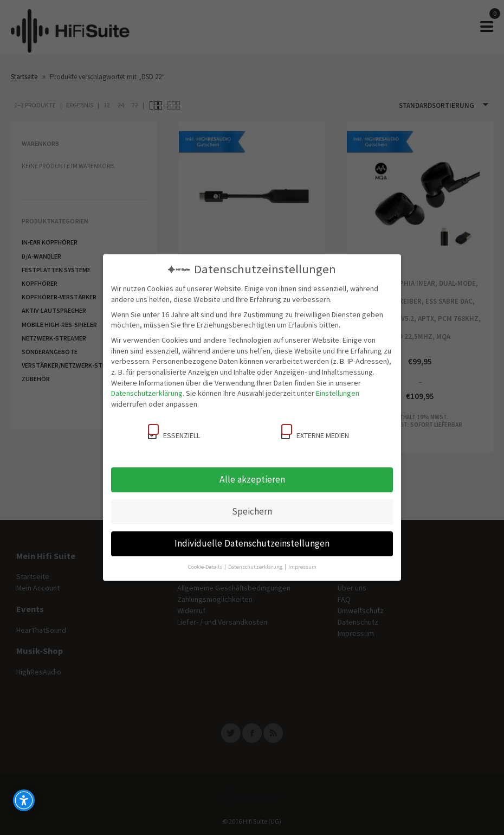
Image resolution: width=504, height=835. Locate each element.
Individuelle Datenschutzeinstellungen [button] (252, 543)
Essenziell (174, 432)
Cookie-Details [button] (206, 567)
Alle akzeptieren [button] (252, 479)
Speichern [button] (252, 511)
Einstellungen (338, 393)
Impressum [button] (302, 567)
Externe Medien (315, 432)
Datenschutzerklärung (147, 393)
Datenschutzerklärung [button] (256, 567)
